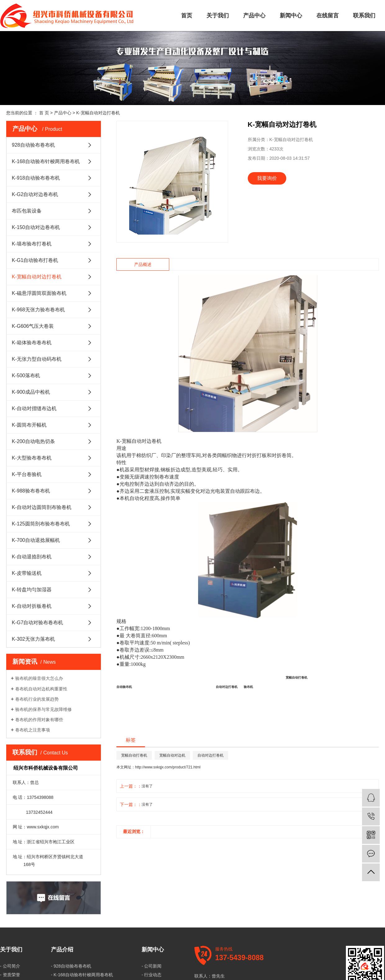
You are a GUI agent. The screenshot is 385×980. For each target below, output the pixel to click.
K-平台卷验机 (27, 474)
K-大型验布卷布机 (32, 458)
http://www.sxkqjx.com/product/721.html (168, 767)
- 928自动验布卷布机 (71, 966)
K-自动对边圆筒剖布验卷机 (42, 507)
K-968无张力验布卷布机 (38, 310)
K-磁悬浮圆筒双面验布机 (39, 293)
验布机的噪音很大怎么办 (39, 678)
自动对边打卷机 (211, 755)
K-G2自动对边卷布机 (35, 194)
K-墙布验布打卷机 (32, 244)
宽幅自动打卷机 (134, 755)
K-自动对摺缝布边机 (34, 408)
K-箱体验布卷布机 (32, 343)
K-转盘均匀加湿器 (32, 590)
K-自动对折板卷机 (32, 606)
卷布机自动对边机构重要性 (41, 689)
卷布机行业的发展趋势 (37, 699)
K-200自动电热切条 (33, 441)
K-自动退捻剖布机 (32, 557)
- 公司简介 (10, 966)
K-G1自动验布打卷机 (35, 260)
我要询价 (267, 178)
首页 (187, 16)
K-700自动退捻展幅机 (36, 540)
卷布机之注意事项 (33, 730)
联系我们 (364, 16)
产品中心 (254, 16)
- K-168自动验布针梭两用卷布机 (82, 975)
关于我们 (218, 16)
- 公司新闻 (152, 966)
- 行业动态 (152, 975)
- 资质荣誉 (10, 975)
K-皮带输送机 (27, 573)
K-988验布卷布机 (31, 491)
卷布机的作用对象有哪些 (39, 720)
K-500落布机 (26, 376)
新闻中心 (291, 16)
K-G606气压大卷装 (33, 326)
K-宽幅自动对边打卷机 (98, 113)
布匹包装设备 (27, 211)
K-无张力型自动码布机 (37, 359)
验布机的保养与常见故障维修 (43, 709)
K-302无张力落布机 (33, 639)
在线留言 (328, 16)
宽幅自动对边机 (172, 755)
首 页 (44, 113)
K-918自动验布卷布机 (36, 178)
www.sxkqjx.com (43, 827)
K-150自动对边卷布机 (36, 227)
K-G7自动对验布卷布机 (37, 623)
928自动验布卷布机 (33, 145)
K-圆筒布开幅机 (29, 425)
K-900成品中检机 (31, 392)
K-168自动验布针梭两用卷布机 (46, 161)
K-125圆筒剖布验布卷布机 (41, 524)
